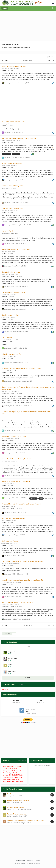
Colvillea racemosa (13, 794)
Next (49, 61)
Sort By (51, 57)
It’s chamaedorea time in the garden (18, 801)
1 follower (5, 190)
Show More (28, 677)
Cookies (37, 861)
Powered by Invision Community (28, 865)
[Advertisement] (29, 26)
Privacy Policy (20, 861)
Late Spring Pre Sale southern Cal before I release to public (26, 821)
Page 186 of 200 (28, 61)
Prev (7, 61)
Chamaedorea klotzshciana (16, 807)
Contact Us (30, 861)
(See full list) (22, 761)
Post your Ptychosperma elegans (17, 814)
